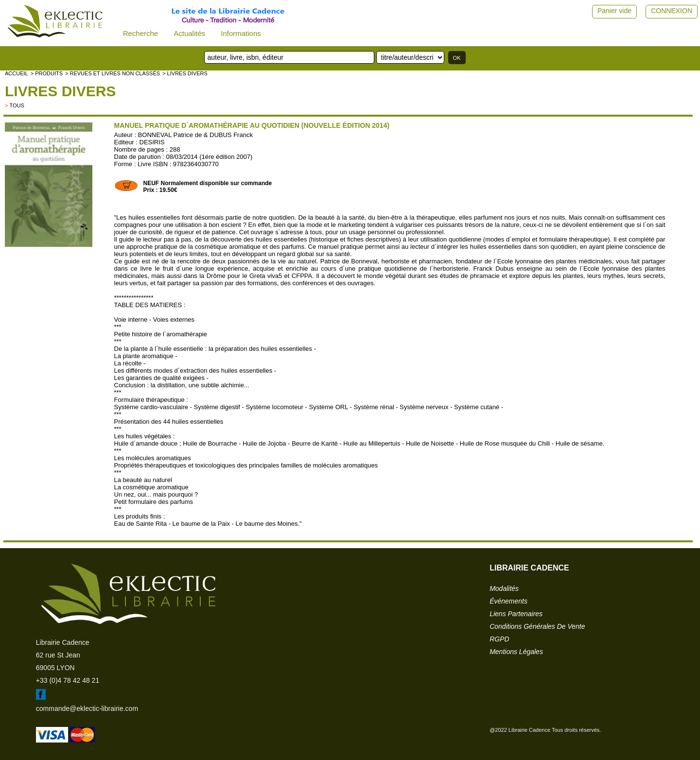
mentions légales (516, 652)
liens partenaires (516, 614)
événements (508, 601)
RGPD (499, 639)
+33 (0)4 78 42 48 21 (68, 680)
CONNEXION (672, 11)
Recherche (141, 33)
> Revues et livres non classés (113, 73)
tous (17, 105)
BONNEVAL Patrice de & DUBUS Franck (195, 135)
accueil (17, 73)
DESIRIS (152, 142)
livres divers (60, 91)
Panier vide (614, 11)
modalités (504, 588)
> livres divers (185, 73)
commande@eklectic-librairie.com (87, 708)
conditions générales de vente (537, 626)
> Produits (47, 73)
